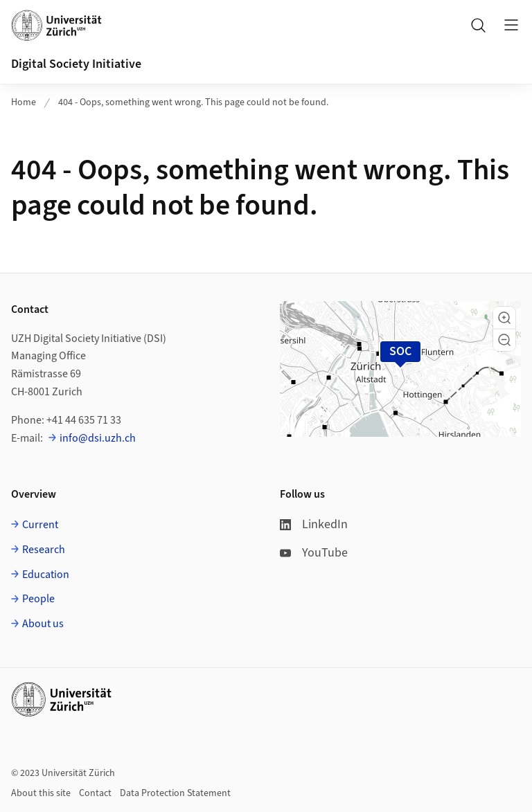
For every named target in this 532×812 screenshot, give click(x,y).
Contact (95, 793)
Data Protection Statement (175, 793)
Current (40, 525)
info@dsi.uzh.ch (98, 438)
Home (24, 102)
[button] (504, 318)
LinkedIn (314, 524)
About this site (41, 793)
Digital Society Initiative (76, 64)
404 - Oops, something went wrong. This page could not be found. (193, 102)
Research (44, 550)
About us (43, 624)
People (38, 599)
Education (46, 575)
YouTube (314, 553)
